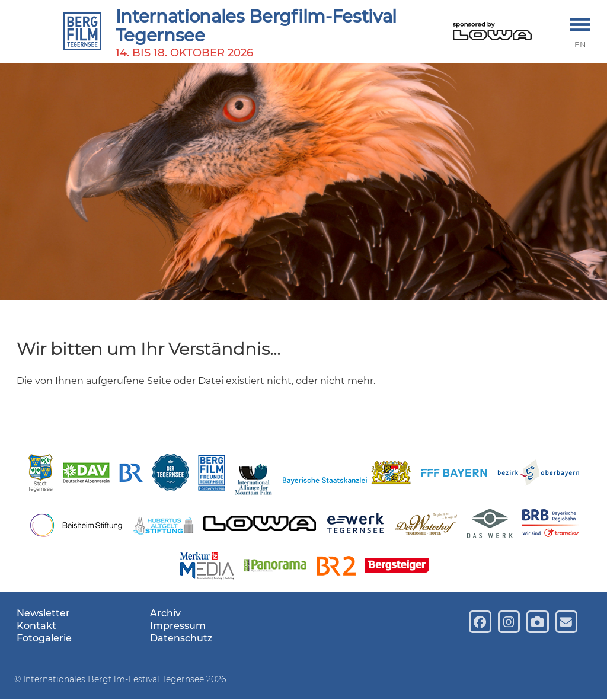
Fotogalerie (44, 638)
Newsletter (43, 613)
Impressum (178, 626)
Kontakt (36, 626)
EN (580, 45)
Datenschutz (181, 638)
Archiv (165, 613)
